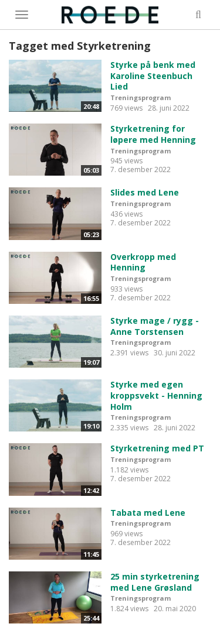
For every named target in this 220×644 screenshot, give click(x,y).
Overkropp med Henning (143, 262)
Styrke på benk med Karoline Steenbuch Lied (153, 76)
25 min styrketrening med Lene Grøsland (155, 582)
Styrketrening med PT (157, 448)
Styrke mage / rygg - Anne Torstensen (155, 326)
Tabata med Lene (148, 513)
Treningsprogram (141, 97)
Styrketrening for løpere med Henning (153, 134)
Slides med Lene (145, 192)
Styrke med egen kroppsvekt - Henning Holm (156, 395)
